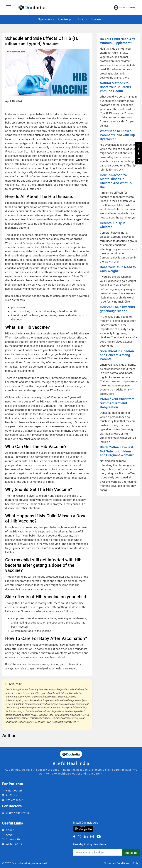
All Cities (12, 795)
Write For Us (14, 844)
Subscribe (131, 853)
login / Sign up (124, 7)
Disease (96, 19)
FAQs (9, 835)
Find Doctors (14, 790)
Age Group (65, 19)
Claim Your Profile (18, 813)
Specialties (45, 19)
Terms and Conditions (117, 863)
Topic (81, 19)
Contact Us (13, 839)
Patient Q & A (15, 800)
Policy (136, 863)
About (10, 830)
